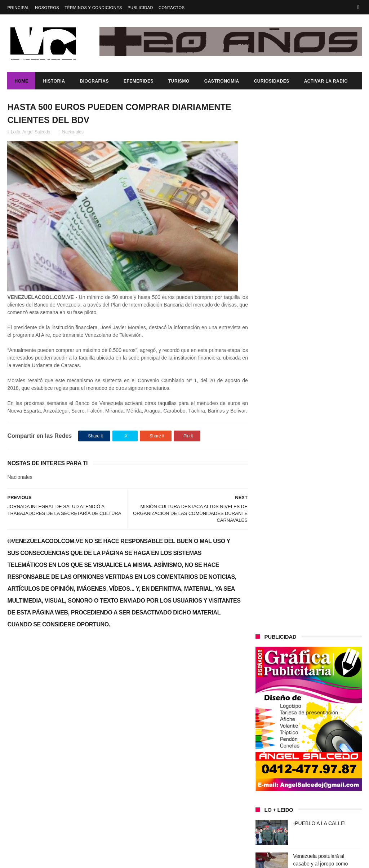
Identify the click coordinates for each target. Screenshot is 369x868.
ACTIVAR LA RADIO (326, 81)
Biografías (94, 81)
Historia (54, 81)
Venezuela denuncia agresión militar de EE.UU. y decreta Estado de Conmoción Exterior (328, 366)
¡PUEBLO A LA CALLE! (320, 293)
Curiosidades (272, 81)
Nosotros (47, 8)
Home (21, 81)
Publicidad (140, 8)
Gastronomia (222, 81)
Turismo (179, 81)
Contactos (172, 8)
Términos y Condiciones (93, 8)
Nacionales (73, 132)
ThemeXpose (135, 859)
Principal (18, 8)
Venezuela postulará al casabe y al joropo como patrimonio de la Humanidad (325, 333)
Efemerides (139, 81)
